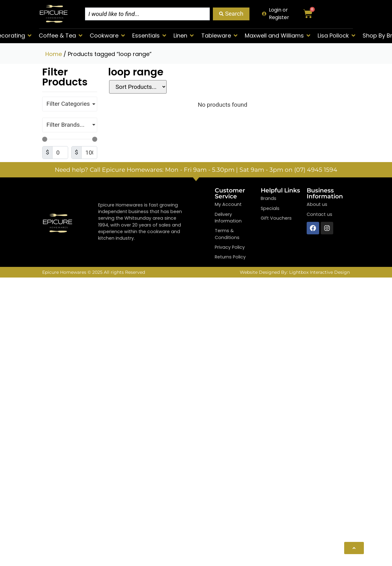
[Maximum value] (89, 153)
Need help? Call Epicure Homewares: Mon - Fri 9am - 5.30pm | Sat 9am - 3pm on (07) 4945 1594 (196, 170)
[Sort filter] (137, 87)
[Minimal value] (70, 139)
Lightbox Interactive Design (319, 272)
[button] (61, 36)
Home (54, 54)
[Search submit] (231, 14)
